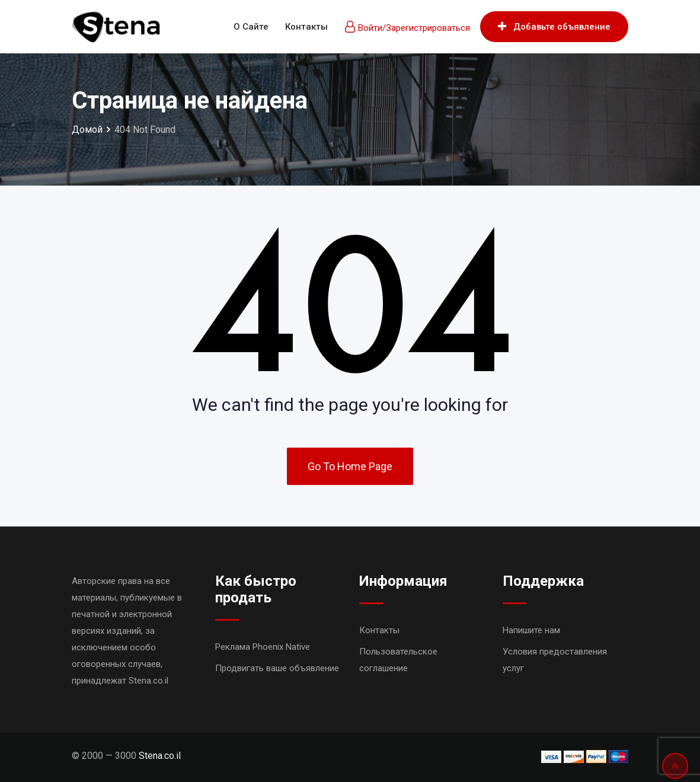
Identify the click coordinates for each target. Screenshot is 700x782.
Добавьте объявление (554, 27)
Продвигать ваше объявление (277, 668)
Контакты (306, 27)
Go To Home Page (350, 466)
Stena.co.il (160, 756)
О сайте (251, 27)
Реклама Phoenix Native (263, 647)
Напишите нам (531, 630)
